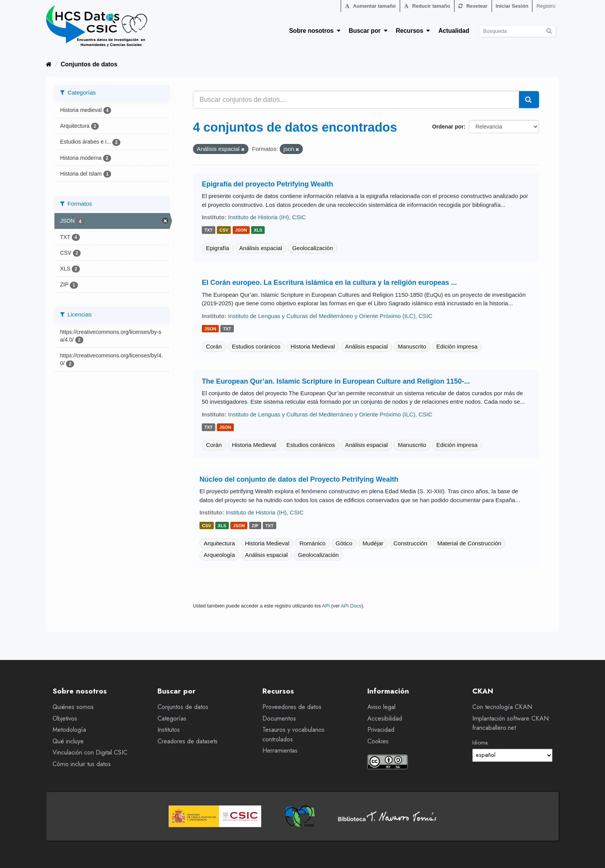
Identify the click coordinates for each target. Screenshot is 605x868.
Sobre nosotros (315, 31)
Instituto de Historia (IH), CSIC (267, 217)
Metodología (69, 730)
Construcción (411, 543)
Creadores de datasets (188, 741)
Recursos (413, 31)
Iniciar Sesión (512, 6)
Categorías (172, 718)
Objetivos (65, 718)
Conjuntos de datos (89, 64)
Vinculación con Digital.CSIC (90, 752)
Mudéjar (373, 543)
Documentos (279, 718)
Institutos (169, 730)
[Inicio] (49, 64)
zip (255, 526)
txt (209, 230)
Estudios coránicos (256, 346)
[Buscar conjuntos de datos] (517, 31)
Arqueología (219, 555)
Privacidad (381, 730)
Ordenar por (448, 127)
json (241, 230)
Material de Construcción (469, 543)
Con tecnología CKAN (502, 707)
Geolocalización (313, 248)
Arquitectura (219, 543)
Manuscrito (412, 346)
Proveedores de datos (292, 707)
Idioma (480, 743)
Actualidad (454, 31)
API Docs (351, 606)
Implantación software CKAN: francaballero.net (511, 723)
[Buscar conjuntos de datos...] (356, 100)
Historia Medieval (313, 346)
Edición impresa (457, 346)
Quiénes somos (73, 707)
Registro (546, 6)
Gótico (344, 543)
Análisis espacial (261, 248)
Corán (214, 346)
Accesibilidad (385, 718)
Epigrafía (218, 248)
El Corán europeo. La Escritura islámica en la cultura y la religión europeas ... (329, 283)
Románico (313, 543)
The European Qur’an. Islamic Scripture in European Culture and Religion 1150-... (336, 381)
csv (224, 230)
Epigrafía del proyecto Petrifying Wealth (268, 184)
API (326, 606)
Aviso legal (381, 707)
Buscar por (368, 31)
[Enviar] (549, 30)
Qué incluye (68, 741)
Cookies (378, 741)
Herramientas (280, 750)
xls (258, 230)
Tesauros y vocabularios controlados (293, 734)
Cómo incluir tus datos (82, 764)
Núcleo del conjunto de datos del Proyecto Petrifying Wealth (299, 479)
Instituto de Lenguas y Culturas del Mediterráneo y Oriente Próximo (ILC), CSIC (330, 316)
